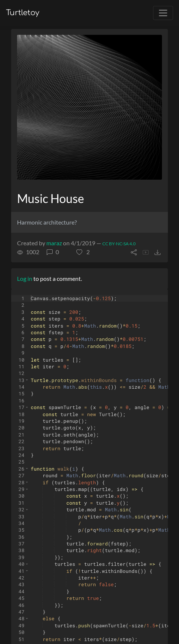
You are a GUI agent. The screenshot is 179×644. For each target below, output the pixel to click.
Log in (25, 278)
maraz (54, 243)
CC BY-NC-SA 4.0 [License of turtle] (119, 244)
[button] (83, 252)
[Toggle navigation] (163, 13)
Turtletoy (23, 13)
